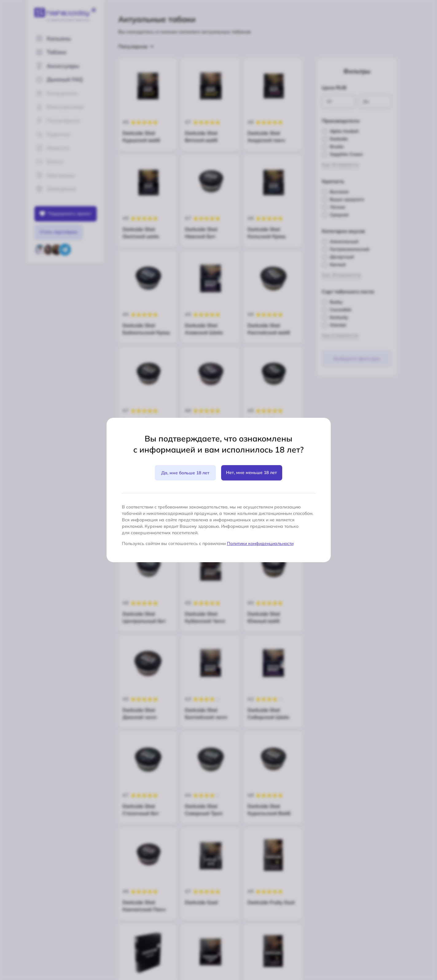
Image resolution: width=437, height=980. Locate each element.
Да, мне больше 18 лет (185, 473)
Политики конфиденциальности (260, 543)
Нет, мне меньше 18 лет (252, 472)
